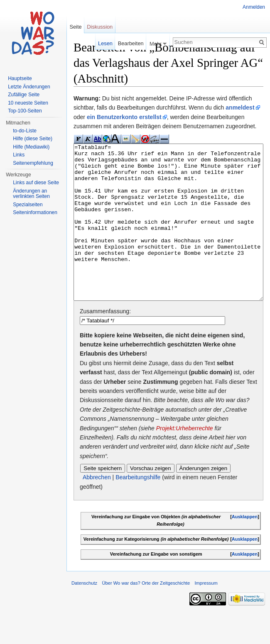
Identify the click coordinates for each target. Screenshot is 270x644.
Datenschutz (84, 614)
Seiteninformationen (35, 212)
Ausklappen (245, 548)
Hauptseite (20, 78)
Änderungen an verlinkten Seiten (31, 194)
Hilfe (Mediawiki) (31, 147)
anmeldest (240, 107)
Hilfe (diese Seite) (33, 139)
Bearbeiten (131, 43)
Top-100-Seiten (25, 111)
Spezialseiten (28, 205)
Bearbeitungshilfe (138, 508)
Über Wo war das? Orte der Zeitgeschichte (146, 614)
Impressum (206, 614)
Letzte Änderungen (29, 87)
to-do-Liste (25, 131)
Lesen (105, 43)
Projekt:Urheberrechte (185, 459)
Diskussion (100, 27)
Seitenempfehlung (33, 163)
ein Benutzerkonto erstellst (124, 117)
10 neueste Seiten (28, 103)
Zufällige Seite (24, 95)
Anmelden (254, 7)
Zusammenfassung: (105, 342)
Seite (75, 27)
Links (19, 155)
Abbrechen (97, 508)
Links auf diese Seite (36, 183)
